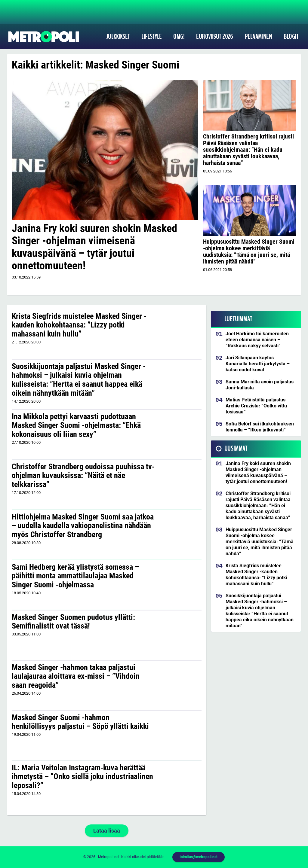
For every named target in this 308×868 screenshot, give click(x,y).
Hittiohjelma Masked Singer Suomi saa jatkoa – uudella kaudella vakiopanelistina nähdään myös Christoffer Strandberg (83, 526)
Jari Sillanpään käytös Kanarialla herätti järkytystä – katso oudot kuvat (258, 364)
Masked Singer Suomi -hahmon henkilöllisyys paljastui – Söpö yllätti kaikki (80, 722)
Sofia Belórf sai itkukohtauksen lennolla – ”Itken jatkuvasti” (260, 427)
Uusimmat (236, 449)
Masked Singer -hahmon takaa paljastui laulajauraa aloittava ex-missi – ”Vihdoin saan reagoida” (76, 676)
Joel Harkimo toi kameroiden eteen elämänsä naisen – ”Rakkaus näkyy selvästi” (257, 340)
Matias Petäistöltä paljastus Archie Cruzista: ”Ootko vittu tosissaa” (256, 406)
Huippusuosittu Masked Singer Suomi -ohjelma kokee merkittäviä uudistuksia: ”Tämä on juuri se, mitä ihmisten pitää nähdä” (249, 251)
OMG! (179, 37)
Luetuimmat (238, 319)
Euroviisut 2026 (215, 37)
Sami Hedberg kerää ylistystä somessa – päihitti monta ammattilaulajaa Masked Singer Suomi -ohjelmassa (75, 576)
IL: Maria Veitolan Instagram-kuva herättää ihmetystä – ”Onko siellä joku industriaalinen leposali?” (82, 777)
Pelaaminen (258, 37)
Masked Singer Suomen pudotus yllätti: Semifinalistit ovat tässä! (73, 622)
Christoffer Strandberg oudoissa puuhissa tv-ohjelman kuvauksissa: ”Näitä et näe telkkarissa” (83, 476)
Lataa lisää (107, 831)
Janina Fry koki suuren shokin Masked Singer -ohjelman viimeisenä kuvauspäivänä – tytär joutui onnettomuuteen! (94, 247)
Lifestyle (151, 37)
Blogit (291, 37)
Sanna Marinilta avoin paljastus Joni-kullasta (260, 385)
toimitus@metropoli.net (199, 857)
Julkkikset (118, 37)
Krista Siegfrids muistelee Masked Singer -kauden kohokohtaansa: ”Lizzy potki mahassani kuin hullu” (79, 325)
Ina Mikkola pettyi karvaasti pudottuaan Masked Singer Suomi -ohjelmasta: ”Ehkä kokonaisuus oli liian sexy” (76, 425)
